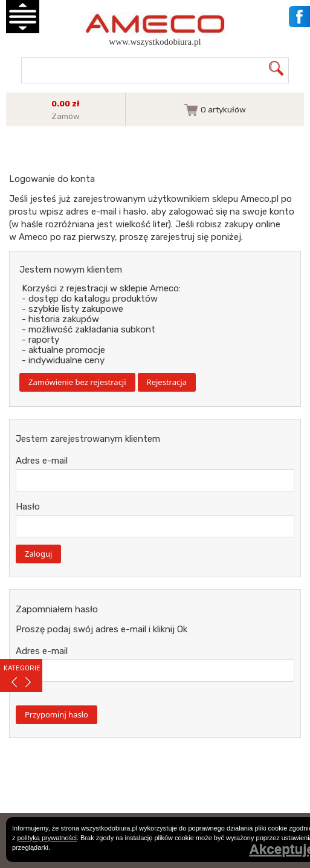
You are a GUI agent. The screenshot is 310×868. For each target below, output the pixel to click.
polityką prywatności (47, 838)
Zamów (66, 116)
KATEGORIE (22, 668)
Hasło (28, 507)
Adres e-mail (42, 461)
